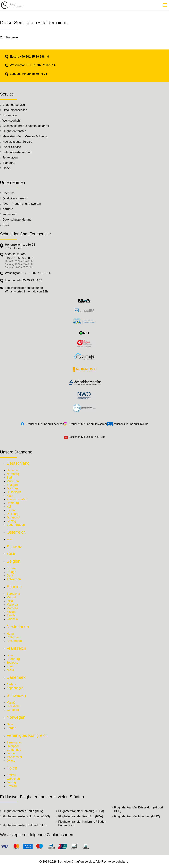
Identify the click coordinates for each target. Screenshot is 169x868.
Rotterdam (14, 637)
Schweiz (14, 547)
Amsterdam (14, 641)
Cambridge (14, 750)
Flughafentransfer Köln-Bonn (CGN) (26, 816)
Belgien (13, 561)
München (13, 481)
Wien (10, 539)
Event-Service (12, 147)
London (12, 753)
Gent (10, 576)
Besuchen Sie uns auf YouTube (87, 437)
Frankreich (16, 648)
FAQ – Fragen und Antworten (22, 204)
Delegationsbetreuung (17, 152)
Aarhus (11, 684)
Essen (11, 510)
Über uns (8, 193)
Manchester (14, 757)
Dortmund (13, 517)
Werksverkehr (12, 121)
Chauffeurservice (14, 105)
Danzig (11, 782)
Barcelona (13, 594)
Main (10, 496)
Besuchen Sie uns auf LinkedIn (130, 424)
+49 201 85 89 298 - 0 (34, 57)
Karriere (8, 209)
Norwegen (16, 717)
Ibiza (10, 601)
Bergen (11, 728)
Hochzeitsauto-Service (17, 142)
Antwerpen (14, 579)
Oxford (11, 761)
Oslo (10, 724)
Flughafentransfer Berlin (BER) (23, 811)
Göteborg (13, 710)
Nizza (10, 670)
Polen (12, 768)
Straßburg (13, 659)
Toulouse (13, 663)
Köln (10, 507)
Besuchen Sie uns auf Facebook (45, 424)
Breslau (12, 786)
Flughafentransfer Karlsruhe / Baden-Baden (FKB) (83, 823)
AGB (6, 225)
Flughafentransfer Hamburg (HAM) (81, 811)
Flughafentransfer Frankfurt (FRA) (81, 816)
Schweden (16, 695)
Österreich (16, 532)
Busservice (10, 115)
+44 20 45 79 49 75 (34, 74)
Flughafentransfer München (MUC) (137, 816)
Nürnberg (13, 474)
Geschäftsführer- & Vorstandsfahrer (26, 126)
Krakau (11, 775)
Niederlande (18, 627)
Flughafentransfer (14, 131)
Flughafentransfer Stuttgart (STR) (25, 825)
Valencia (12, 619)
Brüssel (12, 568)
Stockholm (14, 706)
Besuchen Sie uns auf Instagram (88, 424)
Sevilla (11, 615)
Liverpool (13, 746)
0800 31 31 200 (15, 254)
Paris (10, 666)
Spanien (14, 587)
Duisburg (13, 514)
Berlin (10, 478)
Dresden (12, 488)
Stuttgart (12, 485)
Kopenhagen (15, 688)
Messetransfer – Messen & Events (25, 136)
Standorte (9, 163)
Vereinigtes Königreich (27, 735)
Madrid (11, 597)
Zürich (11, 554)
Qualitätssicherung (15, 198)
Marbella (12, 608)
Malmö (11, 703)
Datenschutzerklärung (17, 220)
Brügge (11, 572)
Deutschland (18, 463)
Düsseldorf (14, 492)
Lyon (10, 655)
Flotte (6, 168)
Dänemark (16, 677)
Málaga (11, 612)
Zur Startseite (9, 37)
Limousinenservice (15, 110)
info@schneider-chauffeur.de (24, 288)
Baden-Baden (16, 525)
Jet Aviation (10, 158)
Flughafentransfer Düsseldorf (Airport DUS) (138, 809)
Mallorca (12, 605)
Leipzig (11, 521)
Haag (10, 634)
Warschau (13, 779)
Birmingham (15, 742)
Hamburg (13, 503)
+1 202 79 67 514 (44, 65)
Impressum (10, 214)
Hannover (13, 470)
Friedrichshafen (17, 499)
